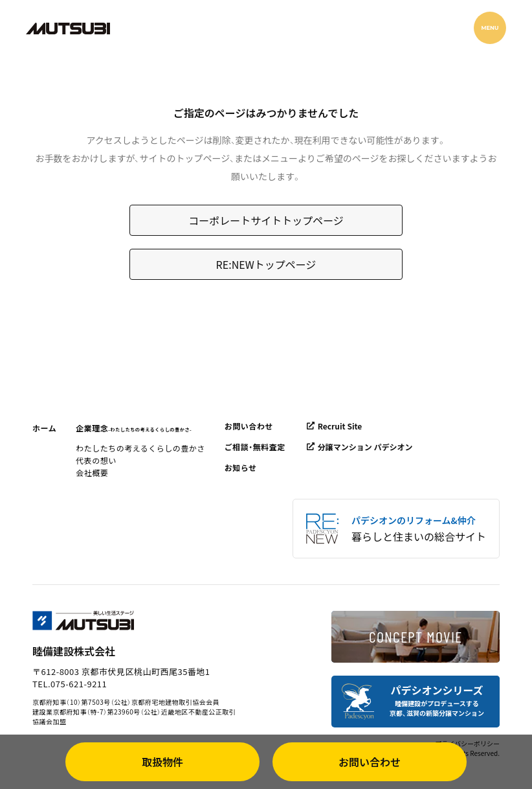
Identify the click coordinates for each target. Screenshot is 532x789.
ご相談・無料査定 (255, 447)
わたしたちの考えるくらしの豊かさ (140, 448)
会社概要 (92, 473)
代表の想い (96, 460)
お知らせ (241, 467)
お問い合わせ (249, 426)
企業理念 (134, 428)
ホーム (44, 428)
